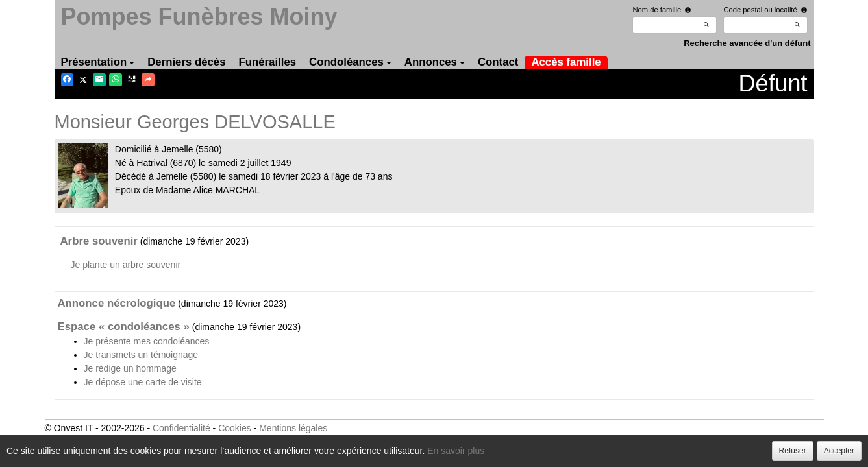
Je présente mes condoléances (147, 341)
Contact (498, 62)
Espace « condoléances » (124, 327)
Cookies (235, 428)
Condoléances (350, 62)
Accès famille (566, 62)
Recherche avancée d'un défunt (747, 43)
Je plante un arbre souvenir (126, 265)
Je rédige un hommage (130, 368)
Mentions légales (293, 428)
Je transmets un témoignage (141, 355)
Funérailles (268, 62)
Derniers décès (186, 62)
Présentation (98, 62)
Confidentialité (181, 428)
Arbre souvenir (99, 241)
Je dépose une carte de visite (143, 382)
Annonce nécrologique (117, 303)
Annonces (435, 62)
